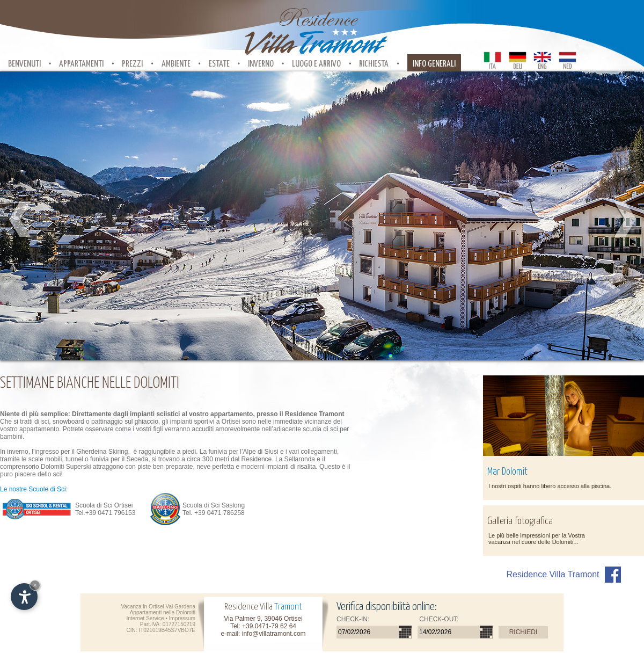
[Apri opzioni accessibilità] (24, 597)
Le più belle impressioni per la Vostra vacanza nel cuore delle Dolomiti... (537, 539)
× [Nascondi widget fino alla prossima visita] (35, 585)
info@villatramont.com (274, 634)
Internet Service (145, 618)
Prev (20, 220)
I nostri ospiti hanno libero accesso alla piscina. (550, 486)
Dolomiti (186, 612)
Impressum (182, 618)
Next (624, 220)
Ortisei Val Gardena (172, 607)
